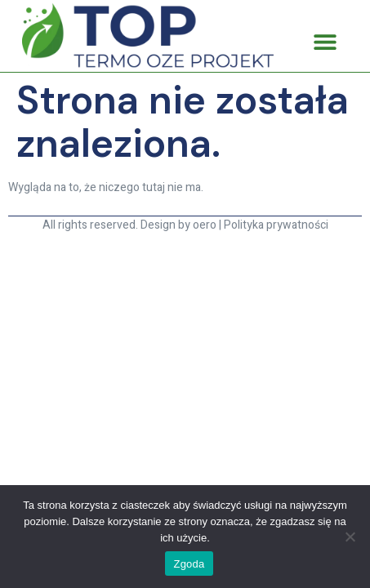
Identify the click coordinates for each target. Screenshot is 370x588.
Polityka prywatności (276, 225)
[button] (325, 42)
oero (205, 225)
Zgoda (189, 564)
